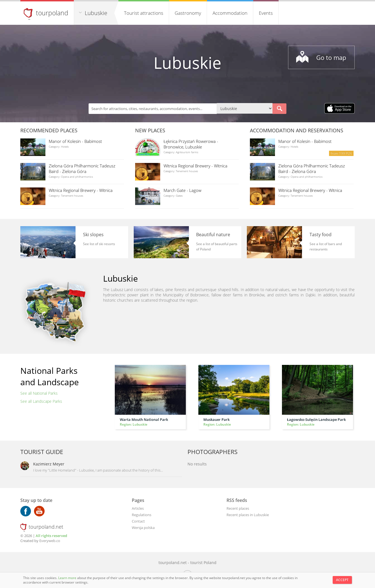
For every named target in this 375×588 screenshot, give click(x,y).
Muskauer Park (216, 419)
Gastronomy (188, 13)
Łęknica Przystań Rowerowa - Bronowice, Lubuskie (191, 144)
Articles (138, 508)
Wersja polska (143, 528)
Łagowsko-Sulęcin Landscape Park (316, 419)
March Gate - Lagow (182, 190)
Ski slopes (93, 235)
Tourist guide (42, 452)
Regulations (142, 515)
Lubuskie (96, 13)
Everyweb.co (50, 541)
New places (150, 130)
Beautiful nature (213, 235)
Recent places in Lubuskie (248, 515)
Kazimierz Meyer (49, 464)
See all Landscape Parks (41, 401)
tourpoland (52, 13)
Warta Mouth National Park (144, 419)
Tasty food (321, 235)
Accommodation (230, 13)
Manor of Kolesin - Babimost (75, 141)
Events (266, 13)
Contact (138, 521)
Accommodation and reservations (297, 130)
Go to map (331, 57)
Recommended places (49, 130)
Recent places (238, 508)
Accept (342, 580)
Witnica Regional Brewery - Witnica (81, 190)
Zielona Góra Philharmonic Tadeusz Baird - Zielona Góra (82, 169)
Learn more (68, 578)
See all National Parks (39, 393)
